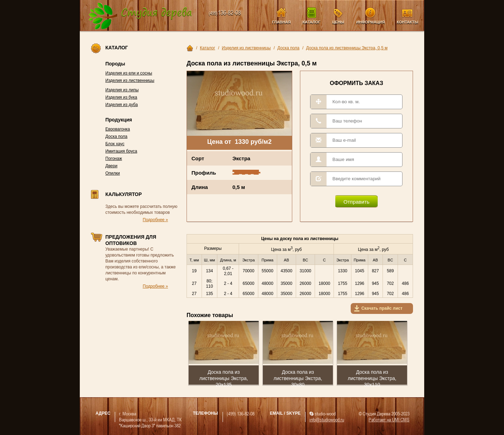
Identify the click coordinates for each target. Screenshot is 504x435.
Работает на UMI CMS (389, 419)
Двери (111, 166)
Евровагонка (118, 129)
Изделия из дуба (122, 105)
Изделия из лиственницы (130, 80)
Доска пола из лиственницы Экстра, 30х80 (298, 378)
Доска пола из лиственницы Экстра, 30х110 (372, 378)
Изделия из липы (122, 90)
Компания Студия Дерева (141, 16)
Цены (338, 22)
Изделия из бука (121, 97)
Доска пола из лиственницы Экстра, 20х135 (224, 378)
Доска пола (116, 136)
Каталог (312, 22)
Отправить (356, 202)
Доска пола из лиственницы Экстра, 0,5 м (347, 48)
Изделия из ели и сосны (129, 73)
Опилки (113, 173)
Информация (370, 22)
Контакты (407, 22)
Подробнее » (155, 220)
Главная (281, 22)
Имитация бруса (121, 151)
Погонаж (114, 159)
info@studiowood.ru (327, 419)
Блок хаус (115, 144)
